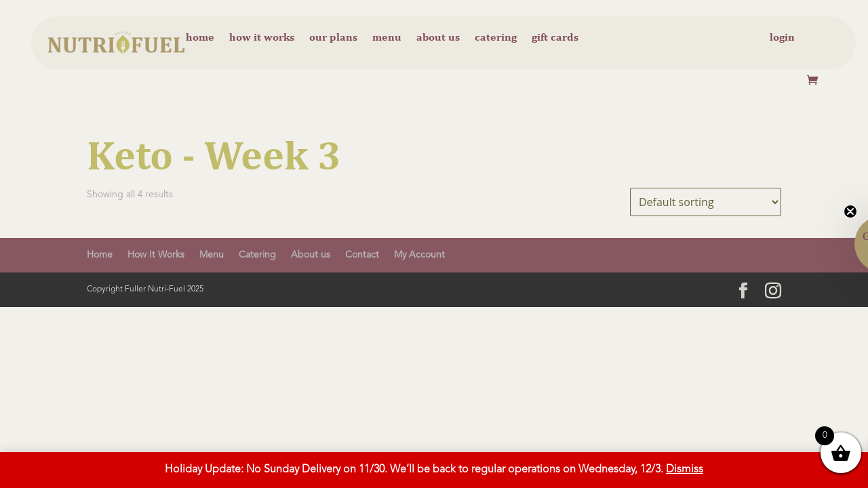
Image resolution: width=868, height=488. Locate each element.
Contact (362, 255)
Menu (387, 38)
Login (782, 38)
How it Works (262, 38)
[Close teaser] (850, 211)
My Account (419, 255)
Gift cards (555, 38)
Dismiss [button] (685, 470)
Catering (496, 38)
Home (200, 38)
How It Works (156, 255)
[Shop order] (706, 202)
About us (438, 38)
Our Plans (333, 38)
